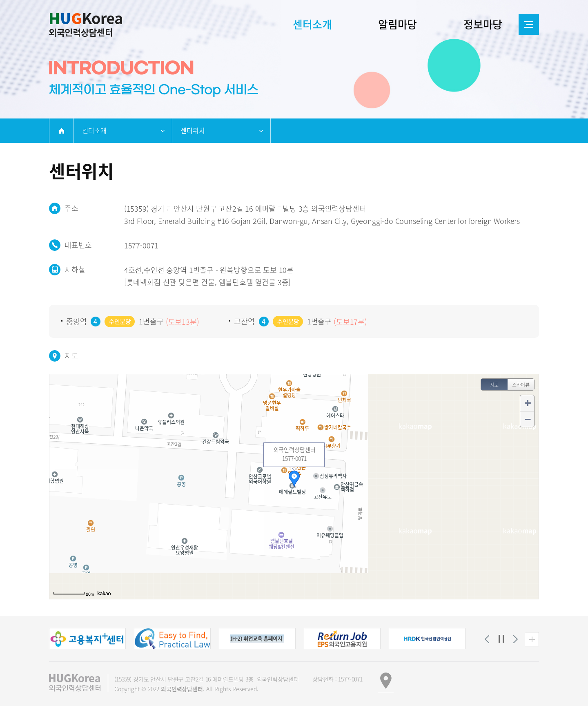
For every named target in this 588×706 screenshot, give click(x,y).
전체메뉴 (529, 25)
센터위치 (193, 130)
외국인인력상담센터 (86, 25)
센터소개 (94, 130)
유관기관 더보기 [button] (532, 639)
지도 (494, 385)
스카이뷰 (521, 385)
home (61, 131)
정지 (501, 639)
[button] (87, 639)
